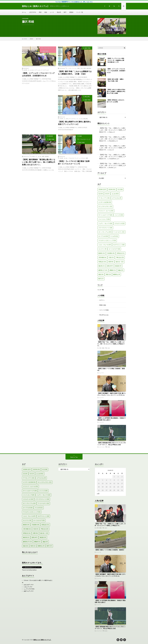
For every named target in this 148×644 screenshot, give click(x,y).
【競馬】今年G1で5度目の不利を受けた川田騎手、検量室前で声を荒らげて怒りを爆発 (116, 91)
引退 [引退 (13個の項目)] (111, 257)
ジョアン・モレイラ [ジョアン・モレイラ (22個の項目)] (105, 223)
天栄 (81, 68)
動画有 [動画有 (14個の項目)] (102, 253)
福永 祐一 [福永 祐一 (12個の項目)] (120, 262)
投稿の (103, 305)
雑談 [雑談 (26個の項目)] (101, 274)
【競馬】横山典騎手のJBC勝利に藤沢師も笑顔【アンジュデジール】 (74, 123)
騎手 (65, 12)
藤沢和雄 (89, 68)
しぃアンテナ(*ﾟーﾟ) (29, 589)
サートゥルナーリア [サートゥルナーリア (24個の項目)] (105, 215)
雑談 (46, 12)
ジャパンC (102, 447)
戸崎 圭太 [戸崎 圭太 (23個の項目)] (120, 257)
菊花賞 (51, 136)
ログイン (102, 300)
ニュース (101, 373)
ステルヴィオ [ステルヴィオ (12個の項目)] (119, 223)
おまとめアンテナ (29, 585)
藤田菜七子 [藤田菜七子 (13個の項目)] (103, 270)
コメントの (104, 310)
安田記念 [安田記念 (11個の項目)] (121, 253)
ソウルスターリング (49, 48)
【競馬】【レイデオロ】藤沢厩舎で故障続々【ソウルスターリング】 (74, 162)
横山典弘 (88, 97)
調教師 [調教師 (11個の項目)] (113, 270)
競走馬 (59, 12)
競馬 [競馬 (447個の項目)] (110, 266)
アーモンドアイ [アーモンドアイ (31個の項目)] (104, 198)
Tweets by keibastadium (29, 570)
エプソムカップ (38, 70)
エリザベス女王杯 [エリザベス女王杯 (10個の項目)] (105, 202)
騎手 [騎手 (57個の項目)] (101, 279)
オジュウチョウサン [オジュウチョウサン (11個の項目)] (105, 206)
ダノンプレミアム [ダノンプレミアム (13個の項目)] (105, 232)
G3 (29, 70)
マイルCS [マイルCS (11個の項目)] (114, 236)
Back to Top (74, 457)
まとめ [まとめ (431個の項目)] (115, 194)
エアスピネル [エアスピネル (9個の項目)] (117, 198)
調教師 (71, 12)
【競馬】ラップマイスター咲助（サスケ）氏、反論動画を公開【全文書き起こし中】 (115, 60)
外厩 (78, 68)
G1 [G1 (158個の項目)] (120, 189)
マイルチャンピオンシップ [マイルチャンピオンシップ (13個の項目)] (107, 240)
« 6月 (98, 493)
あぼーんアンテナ (29, 591)
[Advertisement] (39, 112)
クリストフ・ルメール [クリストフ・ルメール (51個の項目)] (106, 211)
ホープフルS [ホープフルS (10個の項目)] (103, 236)
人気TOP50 (32, 12)
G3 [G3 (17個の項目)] (107, 194)
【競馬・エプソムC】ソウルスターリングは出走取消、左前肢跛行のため (38, 74)
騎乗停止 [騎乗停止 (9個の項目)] (117, 274)
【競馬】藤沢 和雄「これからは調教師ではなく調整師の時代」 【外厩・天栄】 (75, 73)
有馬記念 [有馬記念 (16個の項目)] (102, 262)
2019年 (25, 70)
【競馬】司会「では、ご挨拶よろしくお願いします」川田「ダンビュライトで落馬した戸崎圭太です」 (113, 130)
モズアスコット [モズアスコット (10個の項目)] (119, 245)
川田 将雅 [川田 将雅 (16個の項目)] (102, 257)
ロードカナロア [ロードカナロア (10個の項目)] (114, 249)
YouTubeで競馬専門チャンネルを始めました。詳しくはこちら (74, 2)
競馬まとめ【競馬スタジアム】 (42, 640)
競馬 (85, 68)
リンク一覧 (80, 12)
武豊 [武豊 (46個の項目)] (111, 262)
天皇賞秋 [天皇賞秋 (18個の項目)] (111, 253)
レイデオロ (82, 158)
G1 (65, 119)
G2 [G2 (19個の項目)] (101, 194)
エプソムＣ (46, 70)
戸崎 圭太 (107, 348)
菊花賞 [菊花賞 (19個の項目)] (118, 266)
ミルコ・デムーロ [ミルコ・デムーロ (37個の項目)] (105, 245)
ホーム (24, 12)
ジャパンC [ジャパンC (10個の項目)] (119, 215)
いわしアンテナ (28, 587)
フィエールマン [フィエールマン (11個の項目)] (119, 232)
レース (52, 12)
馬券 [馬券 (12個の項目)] (108, 274)
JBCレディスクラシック (72, 119)
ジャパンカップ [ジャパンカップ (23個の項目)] (104, 219)
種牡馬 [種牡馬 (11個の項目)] (102, 266)
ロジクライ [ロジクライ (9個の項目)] (102, 249)
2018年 (61, 119)
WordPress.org (104, 315)
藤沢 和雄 (46, 51)
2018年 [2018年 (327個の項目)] (102, 189)
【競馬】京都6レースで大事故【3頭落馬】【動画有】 (110, 550)
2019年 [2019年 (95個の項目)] (112, 189)
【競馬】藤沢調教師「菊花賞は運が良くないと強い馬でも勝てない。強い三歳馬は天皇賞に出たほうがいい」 (39, 162)
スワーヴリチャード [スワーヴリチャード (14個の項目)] (105, 228)
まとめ (32, 70)
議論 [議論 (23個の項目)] (121, 270)
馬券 (40, 12)
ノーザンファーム (72, 68)
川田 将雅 (102, 348)
